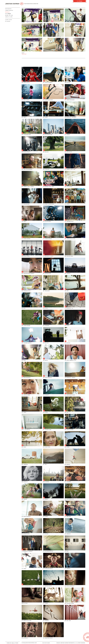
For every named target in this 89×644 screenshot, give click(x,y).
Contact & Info (9, 17)
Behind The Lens (9, 15)
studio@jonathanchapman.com (29, 643)
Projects (7, 12)
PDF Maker (8, 21)
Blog (8, 14)
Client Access (9, 20)
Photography (8, 9)
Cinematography (9, 10)
